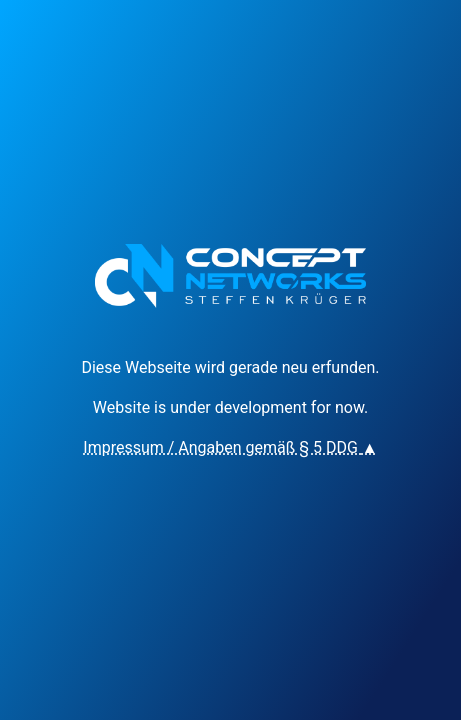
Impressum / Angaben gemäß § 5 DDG (230, 447)
